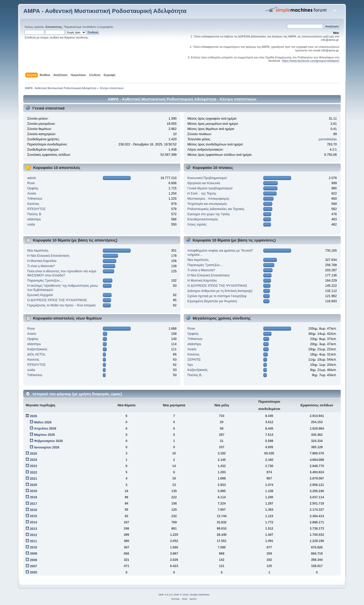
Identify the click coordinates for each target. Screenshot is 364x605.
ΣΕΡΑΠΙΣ (194, 360)
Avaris (32, 193)
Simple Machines (200, 595)
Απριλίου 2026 (45, 429)
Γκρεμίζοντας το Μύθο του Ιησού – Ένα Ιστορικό (61, 305)
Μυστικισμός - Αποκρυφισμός (208, 199)
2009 (34, 554)
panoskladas (328, 139)
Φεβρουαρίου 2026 (48, 441)
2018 (34, 497)
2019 (34, 491)
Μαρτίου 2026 (45, 435)
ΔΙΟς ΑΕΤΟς (36, 354)
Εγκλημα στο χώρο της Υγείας (209, 214)
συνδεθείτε (89, 27)
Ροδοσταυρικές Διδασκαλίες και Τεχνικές (216, 209)
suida (31, 224)
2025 (34, 454)
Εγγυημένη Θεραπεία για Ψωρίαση (212, 301)
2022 (34, 472)
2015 (34, 516)
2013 (34, 529)
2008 (34, 560)
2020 (34, 485)
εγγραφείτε (106, 27)
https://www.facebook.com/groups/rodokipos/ (311, 61)
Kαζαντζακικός (37, 349)
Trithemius (35, 199)
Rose (31, 183)
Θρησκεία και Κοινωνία (204, 183)
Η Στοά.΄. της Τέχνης (202, 193)
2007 (34, 566)
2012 (34, 535)
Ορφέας (33, 188)
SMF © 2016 (181, 595)
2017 (34, 504)
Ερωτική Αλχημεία (40, 295)
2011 (34, 541)
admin (32, 178)
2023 (34, 466)
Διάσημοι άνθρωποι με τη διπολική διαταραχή (220, 291)
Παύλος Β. (34, 214)
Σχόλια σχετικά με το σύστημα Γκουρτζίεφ (217, 296)
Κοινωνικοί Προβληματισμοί (207, 178)
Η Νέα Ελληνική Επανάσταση (48, 256)
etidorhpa (34, 219)
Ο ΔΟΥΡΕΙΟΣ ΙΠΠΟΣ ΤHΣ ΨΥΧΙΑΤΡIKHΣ (57, 300)
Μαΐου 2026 (43, 422)
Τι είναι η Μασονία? (41, 266)
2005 (34, 572)
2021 (34, 479)
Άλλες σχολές (197, 224)
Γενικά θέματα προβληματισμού (210, 188)
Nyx (190, 365)
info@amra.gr (330, 40)
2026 (34, 416)
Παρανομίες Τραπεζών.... (45, 281)
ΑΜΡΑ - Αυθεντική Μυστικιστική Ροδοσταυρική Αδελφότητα (105, 11)
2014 (34, 522)
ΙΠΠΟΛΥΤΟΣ (36, 209)
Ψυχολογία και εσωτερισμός (207, 204)
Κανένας (33, 204)
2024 (34, 460)
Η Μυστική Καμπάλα (42, 261)
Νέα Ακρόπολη (38, 251)
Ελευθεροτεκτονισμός (203, 219)
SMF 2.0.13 (165, 595)
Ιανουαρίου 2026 (47, 447)
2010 (34, 547)
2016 (34, 510)
